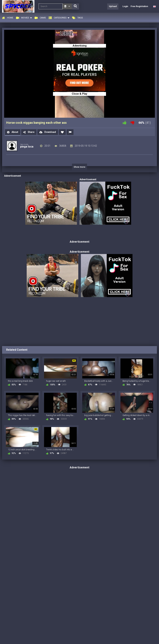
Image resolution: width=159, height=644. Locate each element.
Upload (113, 6)
